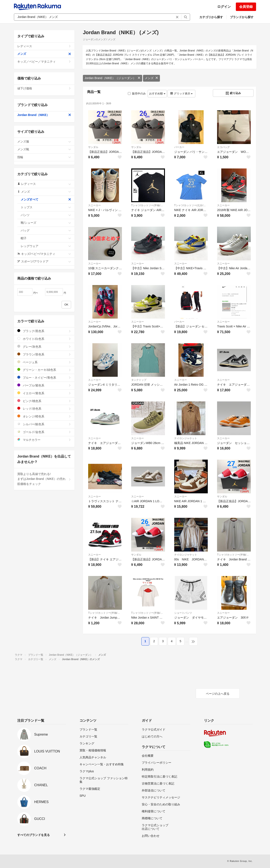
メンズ (151, 78)
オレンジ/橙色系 (44, 416)
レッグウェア (46, 246)
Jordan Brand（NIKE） (44, 115)
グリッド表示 (181, 94)
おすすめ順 (157, 94)
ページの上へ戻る (218, 694)
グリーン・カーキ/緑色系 (44, 370)
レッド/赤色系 (44, 408)
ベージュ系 (44, 362)
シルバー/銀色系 (44, 424)
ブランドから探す (242, 17)
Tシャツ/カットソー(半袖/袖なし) (148, 205)
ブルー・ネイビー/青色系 (44, 377)
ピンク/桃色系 (44, 401)
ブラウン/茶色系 (44, 354)
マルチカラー (44, 440)
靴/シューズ (46, 223)
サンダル (93, 147)
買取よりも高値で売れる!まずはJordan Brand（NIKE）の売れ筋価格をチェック (44, 479)
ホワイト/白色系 (44, 339)
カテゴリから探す (211, 17)
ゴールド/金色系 (44, 432)
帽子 (46, 238)
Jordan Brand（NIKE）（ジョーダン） (113, 78)
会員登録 (246, 7)
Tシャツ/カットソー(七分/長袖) (191, 205)
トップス (46, 207)
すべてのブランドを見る (34, 835)
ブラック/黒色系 (44, 331)
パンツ (46, 215)
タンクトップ (139, 380)
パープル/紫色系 (44, 385)
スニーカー (94, 205)
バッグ (46, 230)
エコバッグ (223, 147)
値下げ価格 (44, 88)
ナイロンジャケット (186, 438)
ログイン (224, 7)
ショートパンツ (183, 613)
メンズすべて (46, 199)
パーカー (179, 147)
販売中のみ (137, 94)
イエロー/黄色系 (44, 393)
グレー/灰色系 (44, 347)
